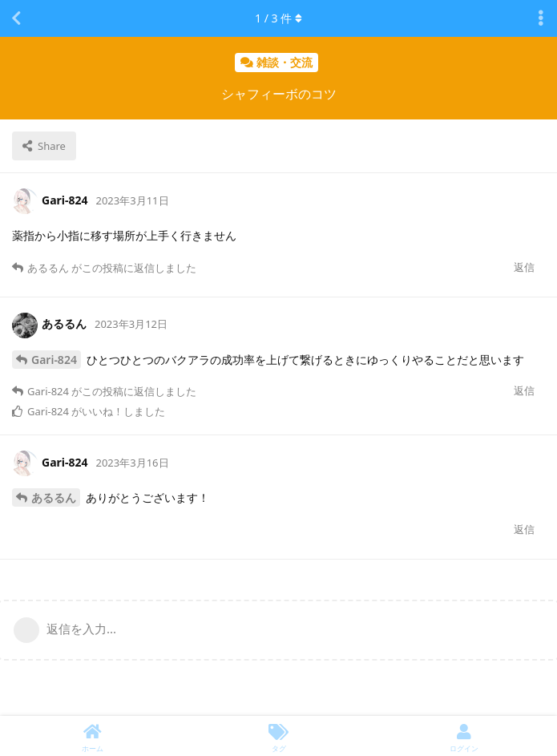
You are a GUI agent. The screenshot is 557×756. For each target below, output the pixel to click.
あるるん (54, 497)
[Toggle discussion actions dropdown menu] (541, 18)
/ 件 (278, 18)
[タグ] (279, 736)
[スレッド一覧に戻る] (16, 18)
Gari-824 (54, 360)
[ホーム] (93, 736)
